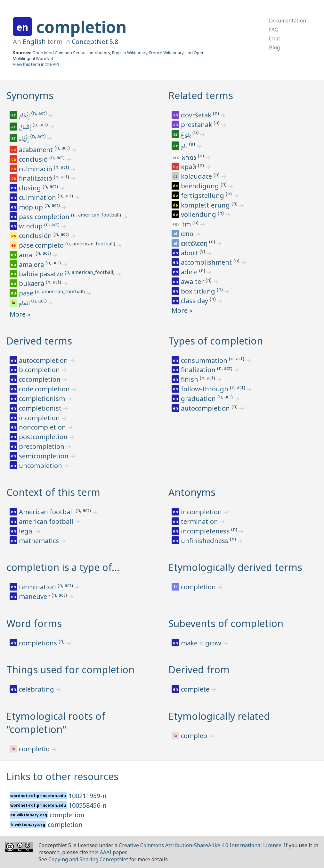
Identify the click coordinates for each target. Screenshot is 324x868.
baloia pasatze (42, 274)
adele (190, 272)
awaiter (193, 281)
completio (35, 749)
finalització (36, 178)
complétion (199, 587)
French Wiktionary (166, 53)
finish (190, 379)
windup (32, 226)
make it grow (202, 643)
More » (20, 314)
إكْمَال (25, 128)
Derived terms (39, 341)
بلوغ (186, 135)
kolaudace (197, 176)
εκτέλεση (195, 243)
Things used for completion (70, 670)
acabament (37, 150)
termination (200, 521)
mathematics (40, 541)
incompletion (40, 418)
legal (27, 531)
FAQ (274, 30)
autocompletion (44, 360)
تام (185, 147)
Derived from (199, 670)
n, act (39, 114)
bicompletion (40, 370)
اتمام (25, 304)
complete (196, 689)
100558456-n (88, 805)
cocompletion (40, 379)
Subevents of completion (226, 623)
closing (31, 188)
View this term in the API (36, 64)
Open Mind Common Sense (59, 53)
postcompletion (44, 437)
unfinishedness (205, 541)
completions (39, 643)
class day (195, 301)
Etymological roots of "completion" (56, 723)
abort (190, 253)
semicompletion (45, 456)
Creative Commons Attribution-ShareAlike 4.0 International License (200, 845)
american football (47, 521)
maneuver (35, 596)
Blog (274, 47)
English (34, 42)
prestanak (197, 125)
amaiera (32, 264)
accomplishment (207, 262)
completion (81, 27)
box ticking (199, 291)
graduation (199, 399)
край (189, 167)
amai (27, 255)
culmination (38, 197)
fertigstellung (203, 196)
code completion (45, 389)
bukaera (32, 283)
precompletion (42, 446)
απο (188, 234)
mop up (32, 207)
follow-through (205, 389)
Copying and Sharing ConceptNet (88, 859)
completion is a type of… (63, 567)
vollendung (199, 214)
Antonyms (192, 492)
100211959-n (88, 796)
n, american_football (96, 215)
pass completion (45, 217)
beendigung (201, 186)
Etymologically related (219, 716)
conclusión (36, 236)
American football (47, 512)
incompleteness (206, 531)
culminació (36, 169)
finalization (199, 370)
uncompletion (41, 466)
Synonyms (30, 95)
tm (187, 224)
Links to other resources (62, 776)
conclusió (34, 159)
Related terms (201, 95)
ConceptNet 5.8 (95, 42)
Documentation (288, 21)
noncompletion (43, 427)
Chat (275, 38)
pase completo (42, 245)
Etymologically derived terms (235, 567)
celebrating (37, 689)
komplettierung (206, 205)
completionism (43, 399)
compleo (195, 736)
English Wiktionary (130, 53)
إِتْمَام (25, 116)
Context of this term (53, 492)
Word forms (34, 623)
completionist (41, 408)
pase (27, 293)
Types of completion (216, 341)
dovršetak (197, 115)
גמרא (190, 157)
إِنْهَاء (24, 139)
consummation (205, 360)
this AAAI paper (108, 852)
